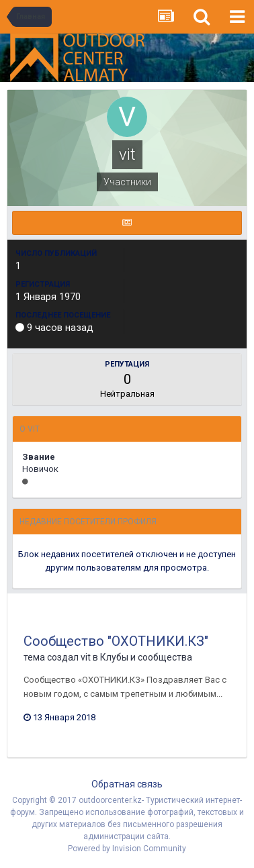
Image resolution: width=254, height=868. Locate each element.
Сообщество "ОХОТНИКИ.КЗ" (116, 641)
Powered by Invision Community (127, 849)
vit (86, 657)
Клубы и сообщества (146, 657)
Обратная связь (127, 784)
